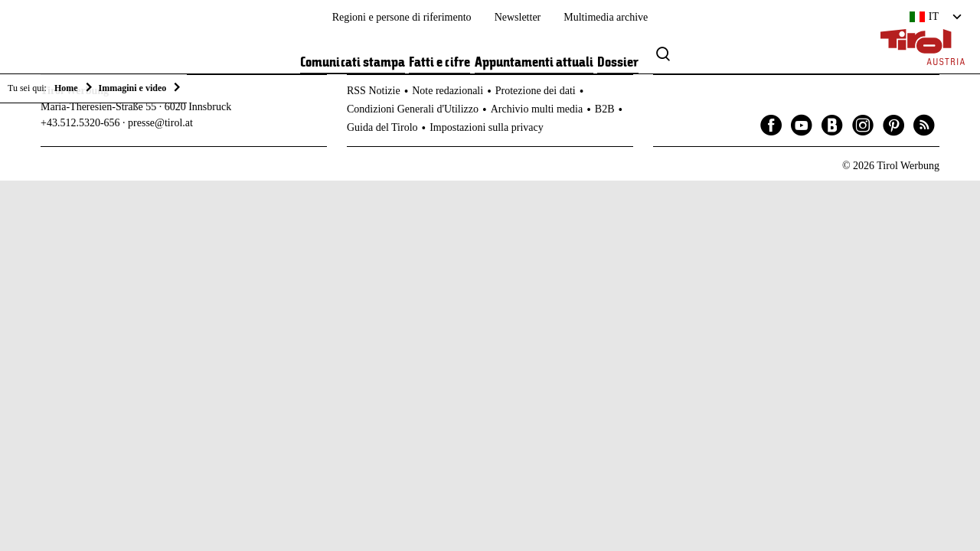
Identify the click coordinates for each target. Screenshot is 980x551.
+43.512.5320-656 (80, 123)
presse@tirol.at (160, 123)
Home (66, 88)
